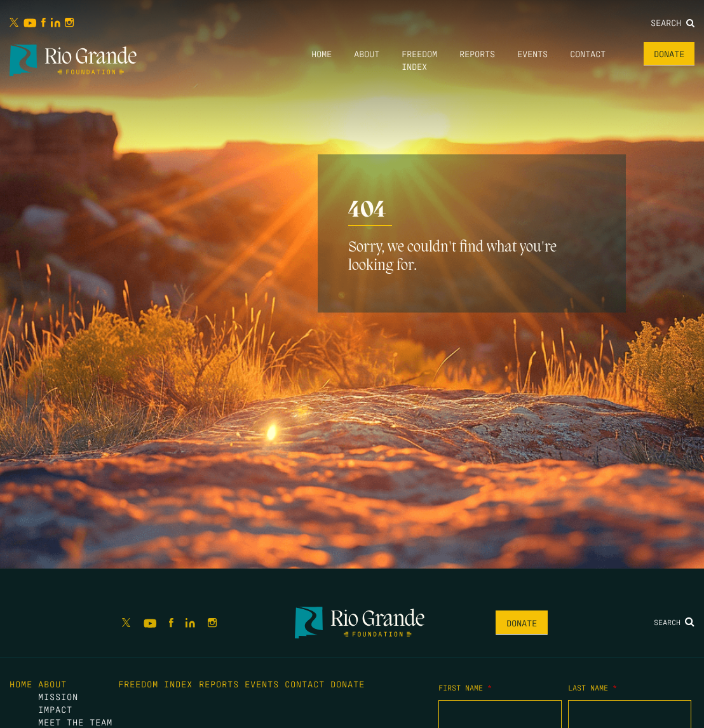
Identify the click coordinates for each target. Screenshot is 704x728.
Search (673, 22)
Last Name (592, 687)
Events (532, 53)
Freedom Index (155, 684)
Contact (588, 53)
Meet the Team (75, 722)
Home (322, 53)
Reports (477, 53)
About (367, 53)
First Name (465, 687)
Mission (58, 696)
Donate (669, 53)
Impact (55, 709)
